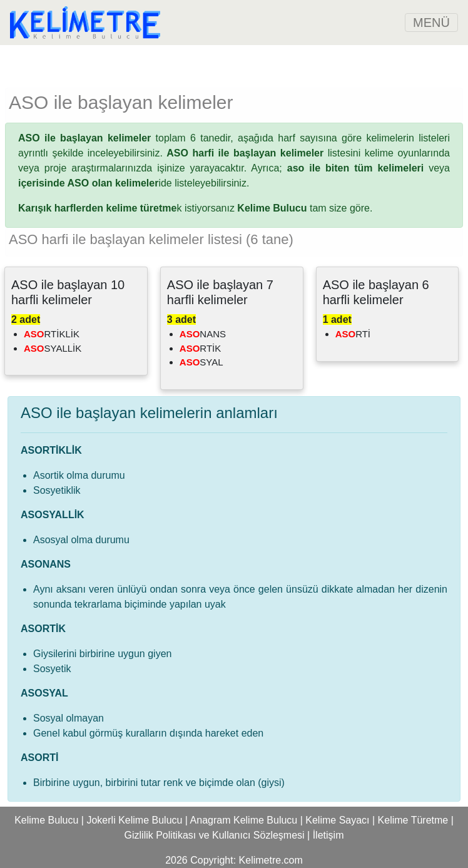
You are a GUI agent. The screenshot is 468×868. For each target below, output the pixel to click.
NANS (203, 334)
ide (95, 183)
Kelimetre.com (271, 860)
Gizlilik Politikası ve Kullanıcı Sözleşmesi (215, 835)
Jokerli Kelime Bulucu (134, 820)
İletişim (328, 835)
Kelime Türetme (413, 820)
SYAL (201, 362)
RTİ (353, 334)
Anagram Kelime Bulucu (244, 820)
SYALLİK (53, 348)
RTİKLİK (52, 334)
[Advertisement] (234, 64)
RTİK (200, 348)
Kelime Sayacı (337, 820)
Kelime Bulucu (46, 820)
